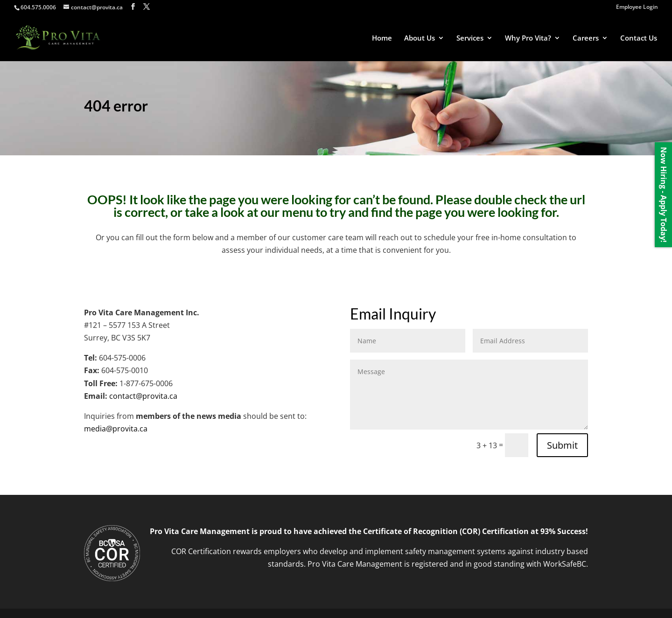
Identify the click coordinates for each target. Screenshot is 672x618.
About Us (420, 38)
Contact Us (639, 38)
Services (470, 38)
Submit (562, 445)
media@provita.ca (116, 429)
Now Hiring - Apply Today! (664, 195)
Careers (586, 38)
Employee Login (637, 7)
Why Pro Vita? (528, 38)
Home (382, 38)
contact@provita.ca (143, 396)
